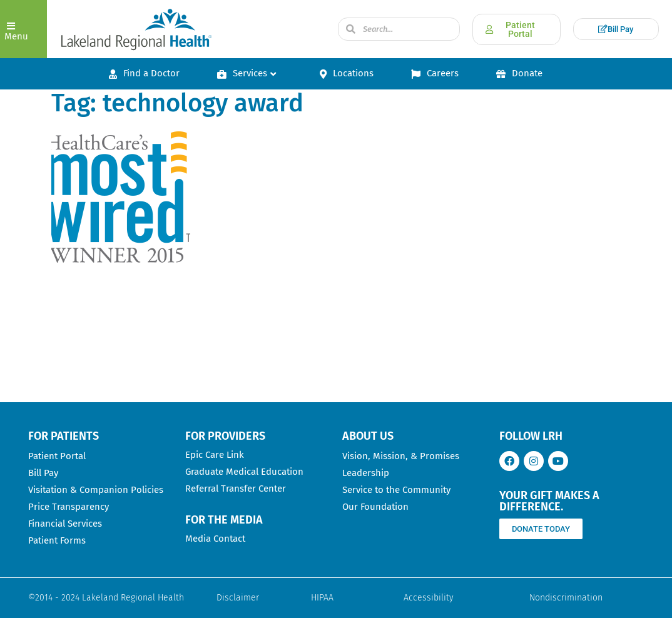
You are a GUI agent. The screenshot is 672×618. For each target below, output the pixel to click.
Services (247, 73)
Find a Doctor (144, 73)
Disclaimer (238, 598)
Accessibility (429, 598)
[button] (23, 29)
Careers (435, 73)
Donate (519, 73)
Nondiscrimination (566, 598)
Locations (347, 73)
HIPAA (322, 598)
